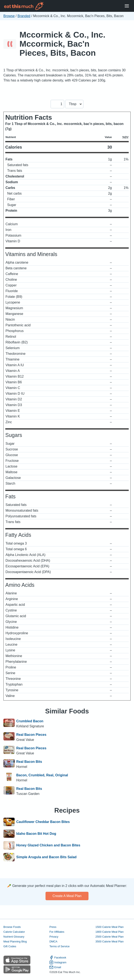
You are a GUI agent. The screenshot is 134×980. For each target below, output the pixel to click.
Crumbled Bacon (30, 721)
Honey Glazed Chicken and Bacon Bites (48, 845)
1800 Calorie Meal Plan (110, 932)
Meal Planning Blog (15, 941)
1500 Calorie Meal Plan (110, 927)
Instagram (58, 962)
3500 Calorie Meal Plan (110, 941)
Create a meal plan (67, 896)
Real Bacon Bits (29, 762)
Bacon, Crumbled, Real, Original (42, 775)
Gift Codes (10, 946)
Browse (9, 16)
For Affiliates (57, 932)
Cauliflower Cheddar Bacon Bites (43, 822)
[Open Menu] (127, 6)
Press (53, 927)
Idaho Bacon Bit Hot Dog (36, 834)
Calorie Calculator (14, 932)
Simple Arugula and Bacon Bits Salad (46, 857)
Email (55, 967)
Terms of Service (59, 946)
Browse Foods (12, 927)
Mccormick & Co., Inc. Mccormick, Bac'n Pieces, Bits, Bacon (62, 44)
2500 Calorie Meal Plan (110, 937)
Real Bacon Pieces (31, 735)
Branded (24, 16)
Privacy (54, 937)
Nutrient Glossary (14, 937)
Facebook (58, 958)
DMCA (53, 941)
